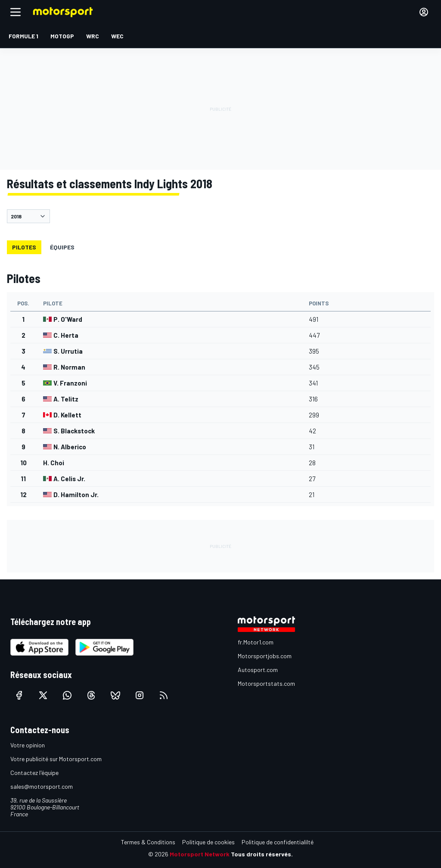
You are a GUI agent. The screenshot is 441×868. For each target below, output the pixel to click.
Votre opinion (28, 745)
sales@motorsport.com (42, 786)
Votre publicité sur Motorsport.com (56, 759)
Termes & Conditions (148, 842)
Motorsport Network (200, 854)
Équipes (62, 247)
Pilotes (24, 247)
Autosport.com (258, 670)
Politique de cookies (208, 842)
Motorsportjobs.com (265, 656)
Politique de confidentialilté (278, 842)
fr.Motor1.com (256, 642)
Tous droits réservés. (262, 854)
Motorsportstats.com (266, 683)
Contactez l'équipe (34, 773)
